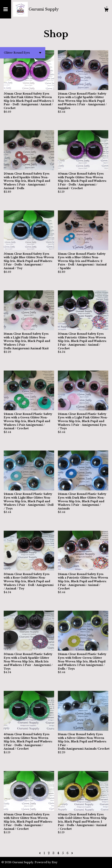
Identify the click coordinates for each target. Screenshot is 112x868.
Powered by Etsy (46, 862)
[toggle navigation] (6, 9)
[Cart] (106, 10)
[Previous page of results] (40, 853)
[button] (23, 53)
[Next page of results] (72, 853)
